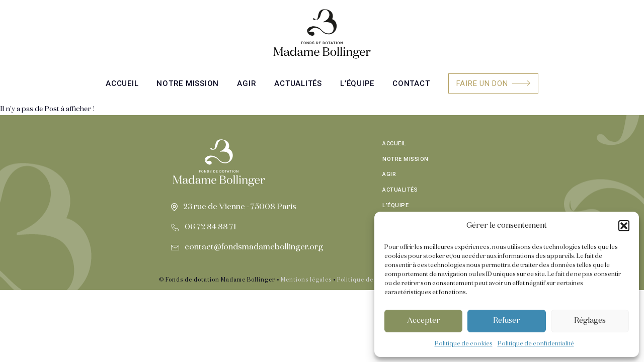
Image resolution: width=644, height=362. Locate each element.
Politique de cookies (464, 344)
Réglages (590, 321)
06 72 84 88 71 (211, 227)
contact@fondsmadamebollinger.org (254, 247)
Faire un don (482, 83)
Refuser (507, 321)
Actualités (298, 83)
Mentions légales (306, 280)
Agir (247, 83)
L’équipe (357, 83)
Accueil (122, 83)
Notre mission (188, 83)
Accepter (424, 321)
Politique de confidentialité (536, 344)
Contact (411, 83)
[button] (624, 226)
